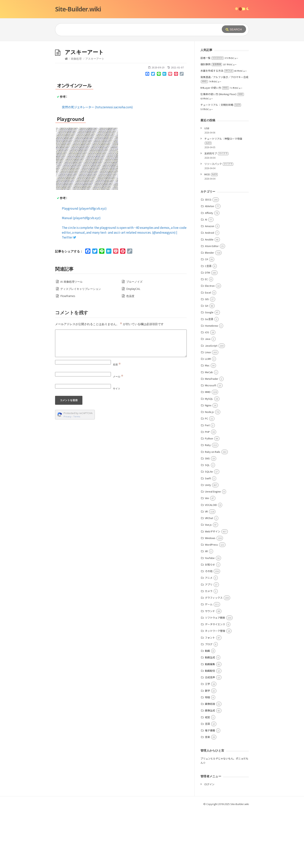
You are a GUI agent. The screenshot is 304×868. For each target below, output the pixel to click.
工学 (207, 684)
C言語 (208, 266)
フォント (210, 638)
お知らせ (210, 564)
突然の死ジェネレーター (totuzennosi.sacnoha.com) (97, 107)
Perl (207, 425)
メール (118, 376)
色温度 (130, 296)
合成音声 (210, 677)
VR (206, 511)
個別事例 (211, 64)
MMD (208, 392)
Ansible (209, 239)
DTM (207, 273)
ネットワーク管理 (215, 631)
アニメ (209, 578)
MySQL (209, 399)
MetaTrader (212, 379)
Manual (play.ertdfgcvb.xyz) (81, 218)
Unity (208, 485)
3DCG (208, 199)
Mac (207, 365)
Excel (208, 292)
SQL (207, 465)
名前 (117, 364)
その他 (209, 571)
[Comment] (121, 343)
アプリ (209, 584)
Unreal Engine (213, 491)
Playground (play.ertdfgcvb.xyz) (84, 208)
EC (206, 279)
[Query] (133, 30)
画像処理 (76, 59)
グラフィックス (214, 598)
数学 (207, 691)
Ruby (208, 445)
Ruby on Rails (213, 452)
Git (207, 306)
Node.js (209, 412)
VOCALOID (211, 505)
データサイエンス (215, 624)
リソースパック (219, 164)
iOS (207, 332)
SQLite (209, 471)
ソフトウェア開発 (215, 618)
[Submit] (234, 29)
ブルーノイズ (134, 282)
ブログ (209, 644)
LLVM (208, 359)
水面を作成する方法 (217, 71)
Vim (207, 498)
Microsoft (211, 385)
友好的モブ (216, 153)
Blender (209, 253)
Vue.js (208, 525)
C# (206, 259)
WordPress (211, 545)
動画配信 (210, 671)
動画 (207, 651)
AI (206, 219)
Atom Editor (212, 246)
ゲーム (209, 604)
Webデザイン (213, 531)
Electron (210, 286)
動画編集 (210, 664)
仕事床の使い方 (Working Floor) (222, 94)
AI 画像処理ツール (71, 282)
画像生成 (210, 710)
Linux (208, 352)
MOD (211, 174)
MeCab (209, 372)
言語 (207, 724)
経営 (207, 717)
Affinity (209, 213)
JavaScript (211, 346)
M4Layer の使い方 (215, 88)
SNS (207, 458)
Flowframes (68, 296)
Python (209, 438)
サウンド (210, 611)
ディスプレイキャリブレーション (81, 289)
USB (207, 128)
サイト (117, 388)
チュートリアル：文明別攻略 (221, 105)
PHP (207, 432)
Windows (210, 538)
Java (208, 339)
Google (209, 312)
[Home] (66, 59)
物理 (207, 697)
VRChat (209, 518)
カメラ (209, 591)
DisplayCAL (133, 289)
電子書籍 (210, 730)
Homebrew (211, 326)
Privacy (67, 416)
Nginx (208, 405)
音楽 (207, 737)
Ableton (209, 206)
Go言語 (209, 319)
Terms (77, 416)
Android (209, 233)
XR (206, 551)
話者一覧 (212, 58)
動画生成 (210, 657)
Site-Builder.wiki (78, 9)
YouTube (210, 558)
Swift (208, 478)
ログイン (209, 784)
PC (206, 418)
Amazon (210, 226)
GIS (207, 299)
